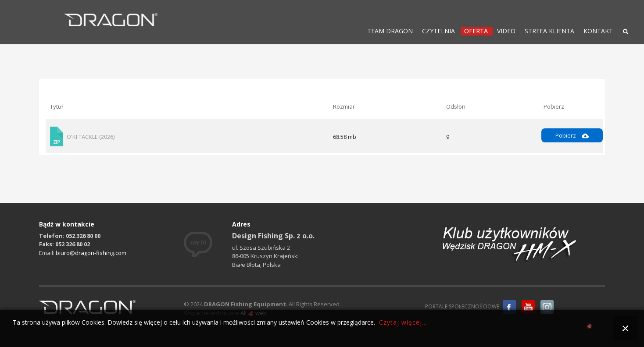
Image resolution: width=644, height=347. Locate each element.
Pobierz (572, 135)
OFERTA (476, 31)
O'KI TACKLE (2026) (91, 137)
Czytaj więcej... (403, 322)
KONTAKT (598, 31)
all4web (589, 328)
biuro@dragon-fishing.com (91, 253)
